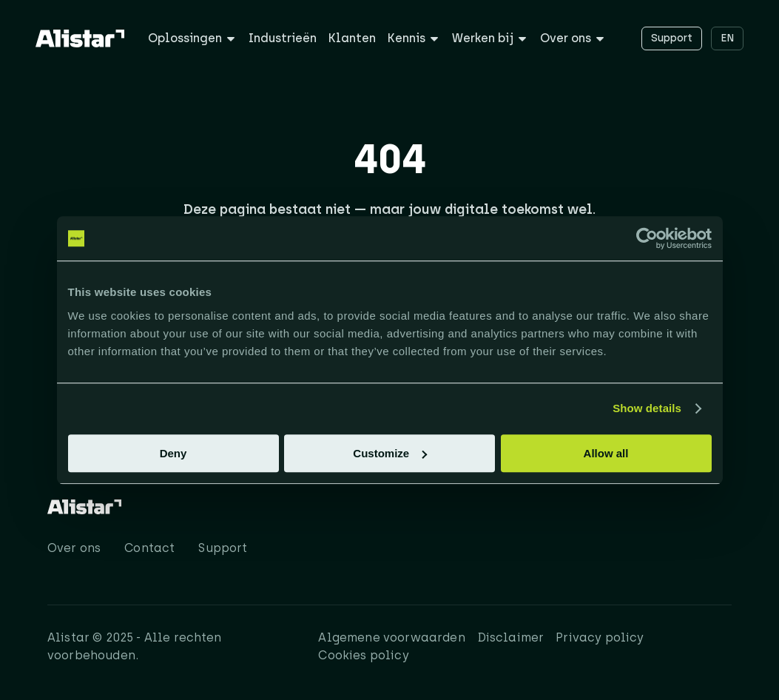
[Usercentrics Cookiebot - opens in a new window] (647, 238)
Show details (647, 408)
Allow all (606, 453)
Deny (173, 453)
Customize (390, 453)
